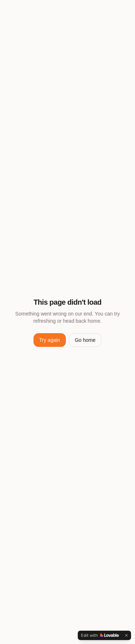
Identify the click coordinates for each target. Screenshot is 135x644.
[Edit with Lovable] (100, 635)
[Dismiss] (126, 635)
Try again (50, 340)
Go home (85, 340)
